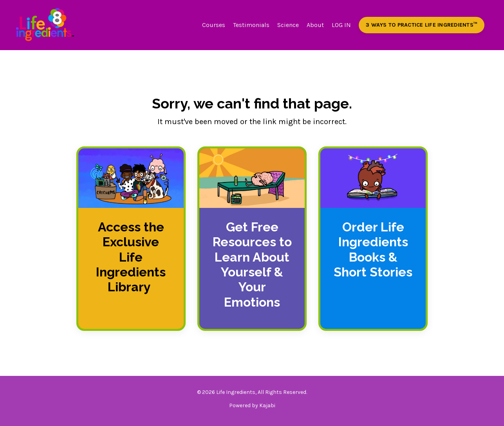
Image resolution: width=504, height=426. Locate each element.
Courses (214, 25)
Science (288, 25)
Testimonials (251, 25)
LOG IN (341, 25)
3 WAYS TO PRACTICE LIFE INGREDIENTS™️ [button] (422, 25)
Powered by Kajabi (252, 405)
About (315, 25)
